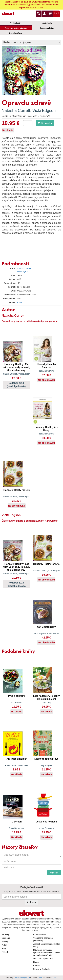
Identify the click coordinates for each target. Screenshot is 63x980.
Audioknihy (47, 23)
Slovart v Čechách (41, 969)
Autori (4, 945)
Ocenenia (6, 938)
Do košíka (45, 123)
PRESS (5, 952)
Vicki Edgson (44, 110)
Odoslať (54, 873)
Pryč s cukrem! (17, 696)
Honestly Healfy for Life (17, 490)
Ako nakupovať (40, 935)
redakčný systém (22, 978)
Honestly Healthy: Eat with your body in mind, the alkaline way (17, 367)
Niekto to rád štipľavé (46, 759)
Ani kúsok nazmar (17, 759)
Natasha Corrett (16, 110)
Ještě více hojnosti (46, 822)
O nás (36, 962)
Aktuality (5, 935)
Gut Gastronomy (46, 627)
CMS (40, 978)
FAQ (4, 949)
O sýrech (17, 822)
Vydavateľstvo (16, 23)
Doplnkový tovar (16, 33)
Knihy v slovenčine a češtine (16, 28)
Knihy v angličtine (47, 28)
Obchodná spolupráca (43, 959)
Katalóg (5, 942)
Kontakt (37, 966)
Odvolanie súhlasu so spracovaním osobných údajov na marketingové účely (47, 953)
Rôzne (20, 303)
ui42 (55, 978)
